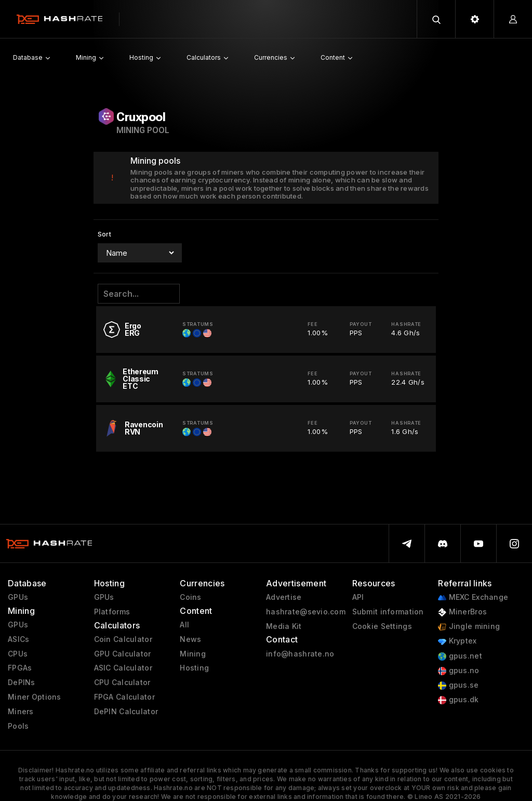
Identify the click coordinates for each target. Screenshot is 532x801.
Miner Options (35, 697)
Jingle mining (469, 627)
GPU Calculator (123, 654)
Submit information (388, 612)
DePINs (22, 682)
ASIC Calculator (123, 668)
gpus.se (458, 685)
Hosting (194, 668)
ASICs (18, 639)
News (190, 639)
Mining (193, 654)
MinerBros (462, 612)
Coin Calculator (123, 639)
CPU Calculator (122, 682)
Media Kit (284, 626)
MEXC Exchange (473, 598)
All (184, 625)
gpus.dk (458, 700)
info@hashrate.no (300, 654)
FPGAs (20, 668)
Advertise (284, 597)
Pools (18, 726)
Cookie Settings (382, 626)
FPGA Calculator (124, 697)
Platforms (112, 612)
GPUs (18, 597)
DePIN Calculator (126, 712)
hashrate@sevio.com (306, 612)
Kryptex (457, 641)
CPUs (18, 654)
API (358, 597)
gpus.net (460, 656)
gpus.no (458, 671)
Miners (21, 712)
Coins (190, 597)
